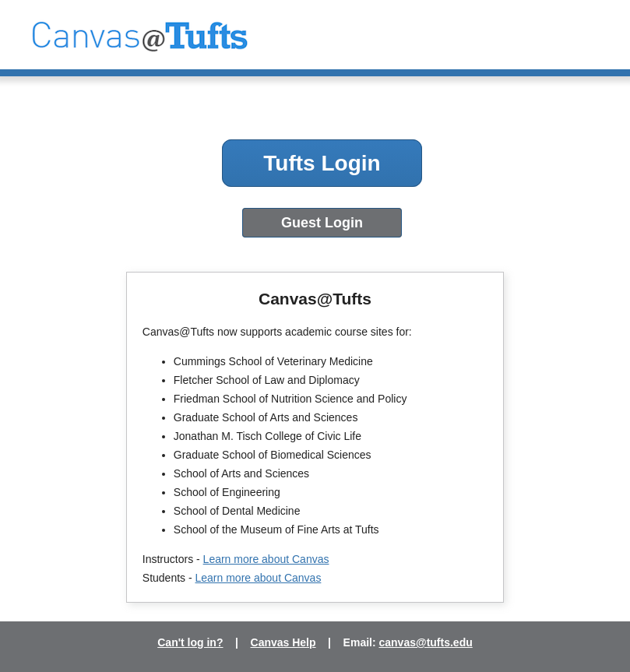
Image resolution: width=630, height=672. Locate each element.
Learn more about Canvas (266, 559)
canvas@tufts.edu (426, 642)
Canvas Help (283, 642)
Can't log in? (190, 642)
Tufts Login (322, 163)
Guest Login (322, 223)
